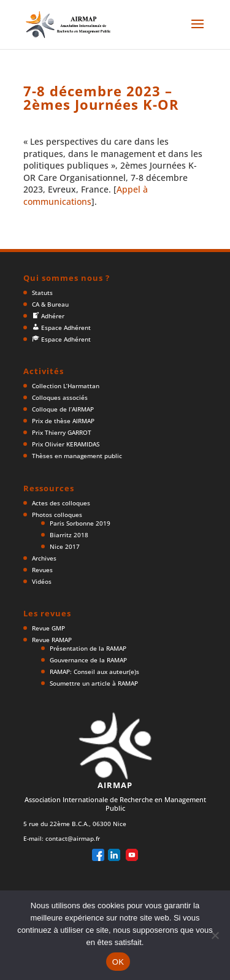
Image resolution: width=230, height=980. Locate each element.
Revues (42, 570)
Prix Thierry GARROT (62, 432)
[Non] (215, 935)
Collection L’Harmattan (66, 386)
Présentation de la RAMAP (88, 648)
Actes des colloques (61, 503)
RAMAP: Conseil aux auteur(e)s (94, 672)
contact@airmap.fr (73, 838)
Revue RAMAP (52, 640)
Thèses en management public (77, 456)
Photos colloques (57, 515)
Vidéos (42, 581)
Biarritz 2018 (69, 535)
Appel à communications (86, 195)
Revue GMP (48, 628)
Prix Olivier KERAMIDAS (66, 444)
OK (118, 962)
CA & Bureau (50, 304)
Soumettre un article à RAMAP (94, 683)
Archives (44, 558)
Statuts (42, 293)
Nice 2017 (65, 546)
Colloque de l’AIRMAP (63, 409)
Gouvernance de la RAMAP (88, 660)
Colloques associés (60, 397)
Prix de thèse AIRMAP (63, 421)
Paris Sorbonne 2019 (80, 523)
